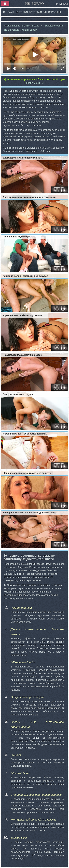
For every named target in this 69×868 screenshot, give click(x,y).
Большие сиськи (54, 26)
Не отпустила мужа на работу (21, 30)
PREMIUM (62, 4)
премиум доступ (34, 83)
